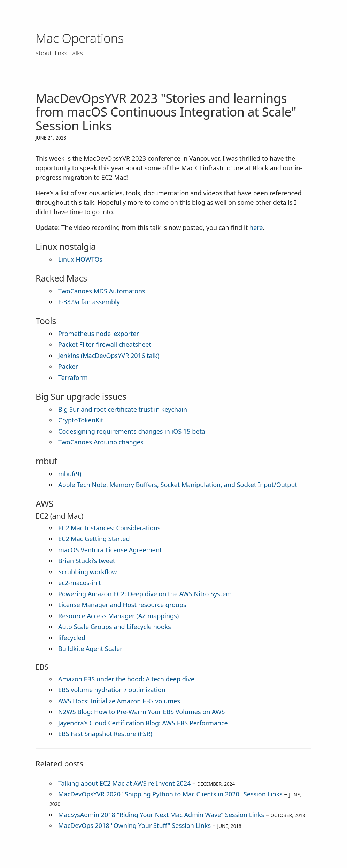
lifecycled (72, 638)
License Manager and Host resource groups (122, 605)
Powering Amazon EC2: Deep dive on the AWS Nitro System (145, 594)
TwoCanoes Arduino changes (101, 442)
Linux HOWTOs (80, 259)
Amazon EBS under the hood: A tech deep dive (126, 679)
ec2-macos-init (80, 583)
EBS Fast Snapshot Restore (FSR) (105, 734)
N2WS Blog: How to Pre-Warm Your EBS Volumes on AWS (141, 712)
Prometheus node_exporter (99, 334)
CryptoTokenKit (81, 420)
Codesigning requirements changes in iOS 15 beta (132, 431)
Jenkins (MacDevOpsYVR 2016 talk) (109, 356)
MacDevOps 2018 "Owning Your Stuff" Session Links (134, 825)
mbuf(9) (70, 474)
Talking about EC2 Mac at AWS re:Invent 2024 (124, 783)
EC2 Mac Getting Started (94, 539)
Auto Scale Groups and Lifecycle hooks (115, 627)
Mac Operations (80, 38)
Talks (78, 53)
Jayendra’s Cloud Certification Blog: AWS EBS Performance (143, 723)
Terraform (73, 377)
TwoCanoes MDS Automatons (102, 291)
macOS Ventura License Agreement (110, 550)
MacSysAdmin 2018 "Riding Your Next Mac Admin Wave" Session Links (161, 815)
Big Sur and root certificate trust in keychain (123, 409)
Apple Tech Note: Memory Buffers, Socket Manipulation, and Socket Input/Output (178, 485)
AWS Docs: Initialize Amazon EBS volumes (119, 701)
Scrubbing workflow (87, 572)
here (256, 227)
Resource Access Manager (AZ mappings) (118, 616)
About (44, 53)
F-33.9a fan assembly (89, 302)
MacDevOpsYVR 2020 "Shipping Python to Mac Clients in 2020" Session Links (170, 794)
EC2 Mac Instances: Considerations (109, 528)
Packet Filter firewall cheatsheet (105, 344)
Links (62, 53)
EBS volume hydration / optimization (112, 690)
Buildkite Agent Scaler (90, 649)
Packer (68, 366)
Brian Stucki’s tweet (87, 561)
